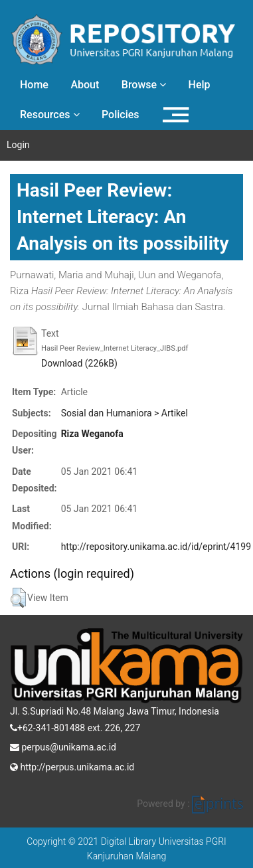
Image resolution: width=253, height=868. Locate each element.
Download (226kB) (79, 363)
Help (200, 85)
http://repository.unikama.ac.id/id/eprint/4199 (156, 547)
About (85, 85)
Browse (144, 85)
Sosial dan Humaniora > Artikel (125, 413)
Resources (50, 115)
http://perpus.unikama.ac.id (72, 766)
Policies (121, 115)
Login (18, 145)
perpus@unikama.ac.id (63, 746)
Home (34, 85)
